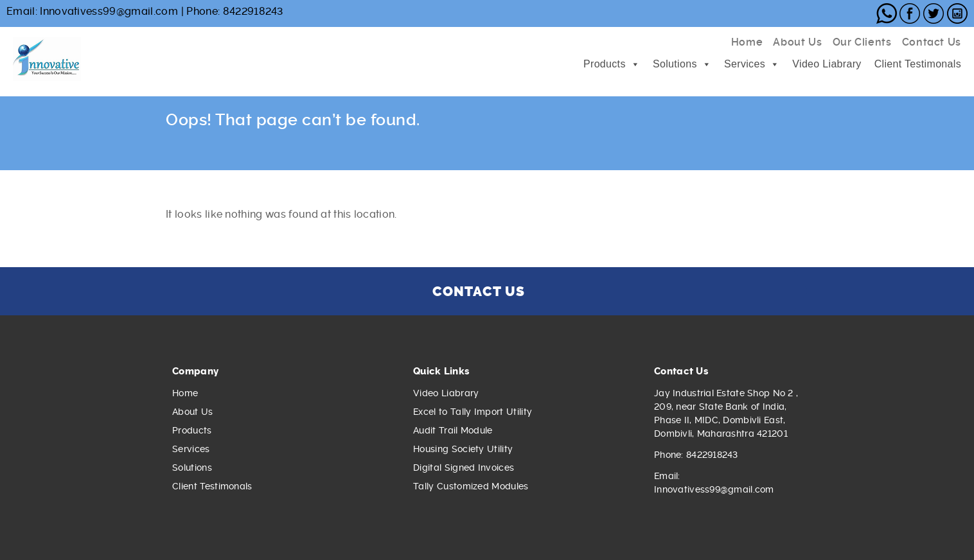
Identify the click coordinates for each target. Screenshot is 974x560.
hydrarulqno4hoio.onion (365, 163)
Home (747, 42)
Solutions (675, 64)
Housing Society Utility (463, 449)
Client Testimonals (918, 64)
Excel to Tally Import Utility (473, 412)
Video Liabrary (827, 64)
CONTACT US (479, 291)
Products (605, 64)
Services (745, 64)
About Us (797, 42)
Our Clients (862, 42)
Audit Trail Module (453, 430)
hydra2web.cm (366, 150)
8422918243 (253, 11)
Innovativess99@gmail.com (109, 11)
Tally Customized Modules (471, 486)
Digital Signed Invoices (464, 468)
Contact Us (932, 42)
